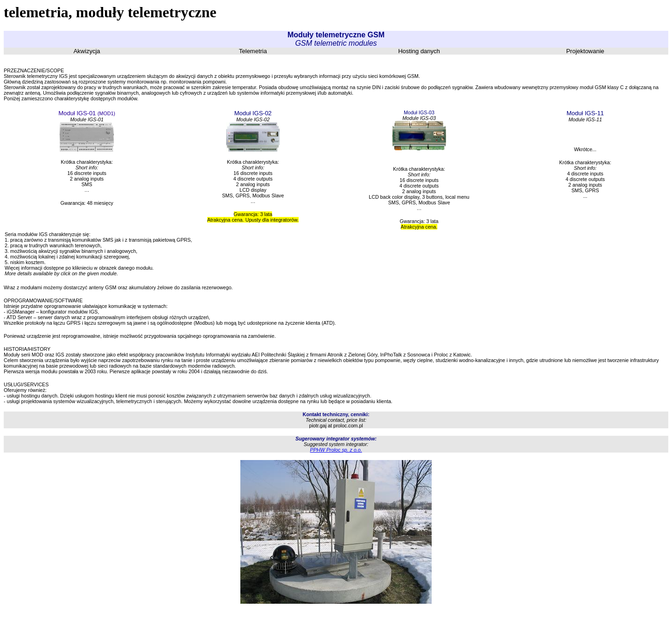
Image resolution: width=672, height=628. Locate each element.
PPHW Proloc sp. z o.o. (336, 450)
